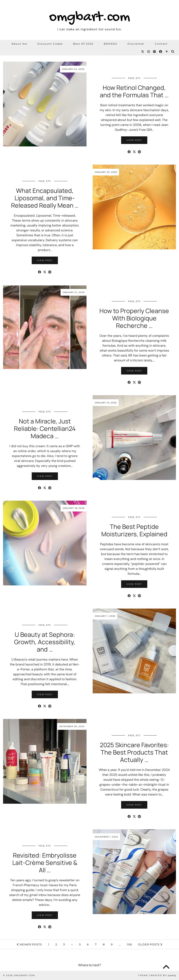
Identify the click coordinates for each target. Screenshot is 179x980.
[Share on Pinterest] (139, 152)
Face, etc (134, 78)
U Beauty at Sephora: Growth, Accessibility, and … (45, 642)
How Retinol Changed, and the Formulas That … (134, 91)
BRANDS (110, 44)
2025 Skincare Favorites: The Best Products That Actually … (134, 752)
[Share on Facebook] (129, 152)
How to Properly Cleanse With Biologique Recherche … (134, 318)
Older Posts (150, 944)
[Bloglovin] (167, 52)
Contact (161, 44)
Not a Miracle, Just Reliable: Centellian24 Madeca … (45, 428)
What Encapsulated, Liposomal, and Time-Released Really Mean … (45, 198)
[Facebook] (161, 52)
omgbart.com (90, 18)
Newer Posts (29, 944)
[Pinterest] (155, 52)
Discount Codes (50, 44)
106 (129, 944)
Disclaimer (136, 44)
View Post (134, 140)
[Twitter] (143, 52)
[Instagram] (149, 52)
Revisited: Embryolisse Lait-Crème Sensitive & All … (45, 863)
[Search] (173, 52)
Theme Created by (157, 975)
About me (19, 44)
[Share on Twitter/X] (134, 152)
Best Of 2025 (83, 44)
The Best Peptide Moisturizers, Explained (134, 530)
